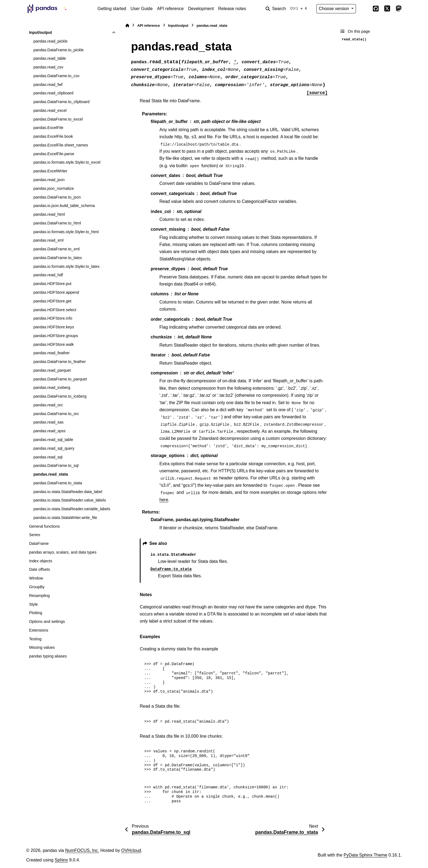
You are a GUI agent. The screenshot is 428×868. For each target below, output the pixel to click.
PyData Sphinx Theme (365, 855)
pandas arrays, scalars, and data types (63, 552)
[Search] (287, 9)
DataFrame (39, 543)
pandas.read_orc (48, 405)
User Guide (142, 9)
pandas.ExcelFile (48, 128)
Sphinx (61, 860)
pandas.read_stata (50, 474)
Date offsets (39, 569)
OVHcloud (131, 850)
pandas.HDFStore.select (55, 310)
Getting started (112, 9)
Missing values (42, 647)
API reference (170, 9)
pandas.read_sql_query (54, 448)
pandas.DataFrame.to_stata (58, 483)
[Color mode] (364, 9)
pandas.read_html (49, 214)
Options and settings (47, 621)
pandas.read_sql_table (53, 440)
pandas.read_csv (48, 67)
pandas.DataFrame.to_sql (56, 465)
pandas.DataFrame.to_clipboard (61, 102)
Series (35, 535)
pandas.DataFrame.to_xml (57, 249)
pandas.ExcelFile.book (53, 136)
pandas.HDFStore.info (53, 318)
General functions (44, 526)
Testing (35, 639)
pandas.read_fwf (48, 85)
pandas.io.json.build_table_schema (64, 206)
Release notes (232, 9)
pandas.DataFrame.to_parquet (60, 379)
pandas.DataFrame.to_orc (56, 414)
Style (33, 604)
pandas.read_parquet (52, 370)
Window (36, 578)
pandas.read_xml (48, 240)
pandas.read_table (50, 58)
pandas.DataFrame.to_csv (56, 76)
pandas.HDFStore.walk (53, 344)
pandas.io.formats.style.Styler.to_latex (66, 266)
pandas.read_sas (48, 422)
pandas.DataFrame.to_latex (58, 258)
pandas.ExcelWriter (50, 171)
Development (201, 9)
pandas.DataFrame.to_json (57, 197)
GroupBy (37, 587)
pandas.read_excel (50, 110)
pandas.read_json (49, 180)
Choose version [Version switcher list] (335, 9)
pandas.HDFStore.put (52, 284)
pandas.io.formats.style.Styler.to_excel (67, 162)
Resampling (39, 596)
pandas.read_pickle (50, 41)
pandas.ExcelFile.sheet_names (61, 145)
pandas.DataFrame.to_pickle (58, 50)
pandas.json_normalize (53, 188)
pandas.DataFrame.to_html (57, 223)
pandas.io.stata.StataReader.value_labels (70, 500)
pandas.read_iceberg (52, 388)
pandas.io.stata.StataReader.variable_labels (72, 509)
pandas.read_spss (49, 431)
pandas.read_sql (48, 457)
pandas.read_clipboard (53, 93)
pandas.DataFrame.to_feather (60, 362)
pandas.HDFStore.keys (54, 327)
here (164, 500)
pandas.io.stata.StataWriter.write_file (65, 518)
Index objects (41, 561)
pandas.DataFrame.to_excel (58, 119)
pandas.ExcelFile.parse (54, 154)
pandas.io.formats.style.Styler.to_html (66, 232)
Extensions (38, 630)
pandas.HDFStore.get (52, 301)
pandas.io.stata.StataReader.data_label (68, 492)
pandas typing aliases (48, 656)
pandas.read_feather (51, 353)
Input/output (40, 32)
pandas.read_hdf (48, 275)
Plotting (35, 613)
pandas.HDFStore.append (56, 292)
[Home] (127, 25)
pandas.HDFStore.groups (56, 336)
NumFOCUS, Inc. (82, 850)
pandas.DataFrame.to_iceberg (60, 396)
